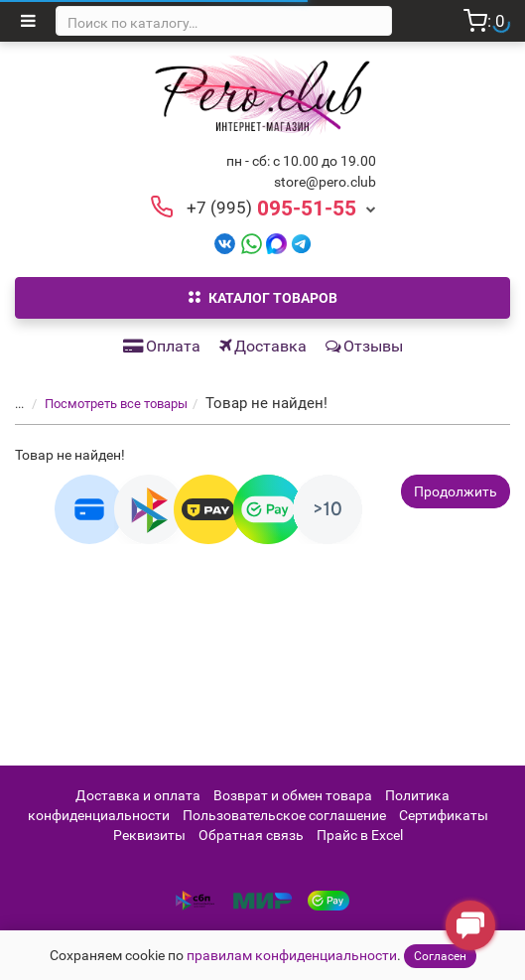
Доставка (263, 346)
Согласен (440, 956)
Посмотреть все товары (104, 404)
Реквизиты (149, 835)
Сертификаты (444, 815)
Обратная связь (251, 835)
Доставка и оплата (138, 795)
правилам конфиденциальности (292, 955)
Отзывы (364, 346)
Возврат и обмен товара (293, 795)
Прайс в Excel (360, 835)
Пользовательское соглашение (284, 815)
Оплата (162, 346)
